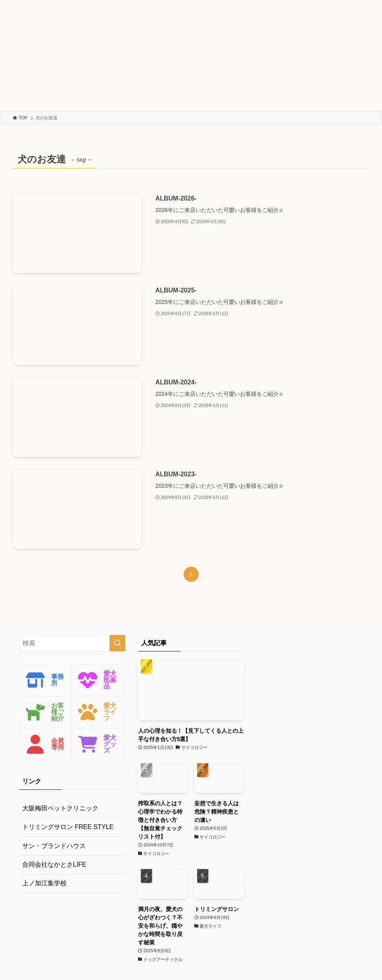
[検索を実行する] (117, 643)
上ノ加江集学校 (44, 883)
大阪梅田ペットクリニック (60, 808)
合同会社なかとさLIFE (54, 864)
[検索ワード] (72, 643)
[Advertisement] (191, 55)
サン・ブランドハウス (54, 846)
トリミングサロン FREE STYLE (68, 827)
